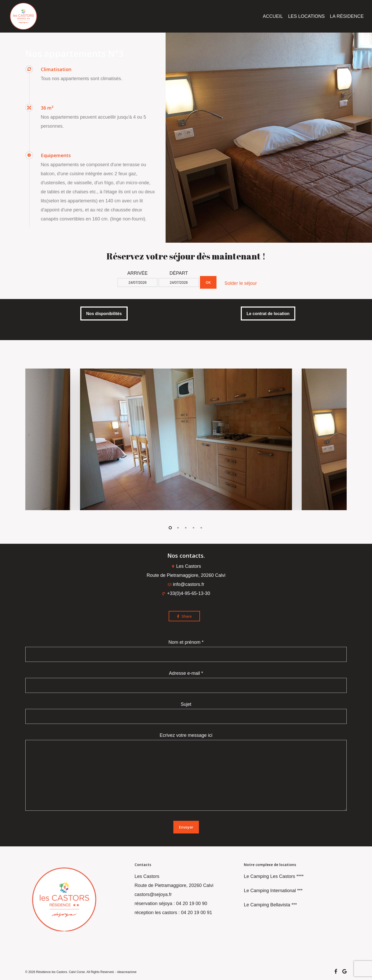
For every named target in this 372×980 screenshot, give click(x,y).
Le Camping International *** (273, 891)
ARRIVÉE (138, 273)
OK (208, 282)
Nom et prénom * (186, 651)
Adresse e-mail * (186, 682)
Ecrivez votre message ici (186, 773)
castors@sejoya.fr (153, 894)
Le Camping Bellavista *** (270, 905)
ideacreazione (127, 972)
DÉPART (179, 273)
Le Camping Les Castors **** (274, 876)
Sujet (186, 713)
